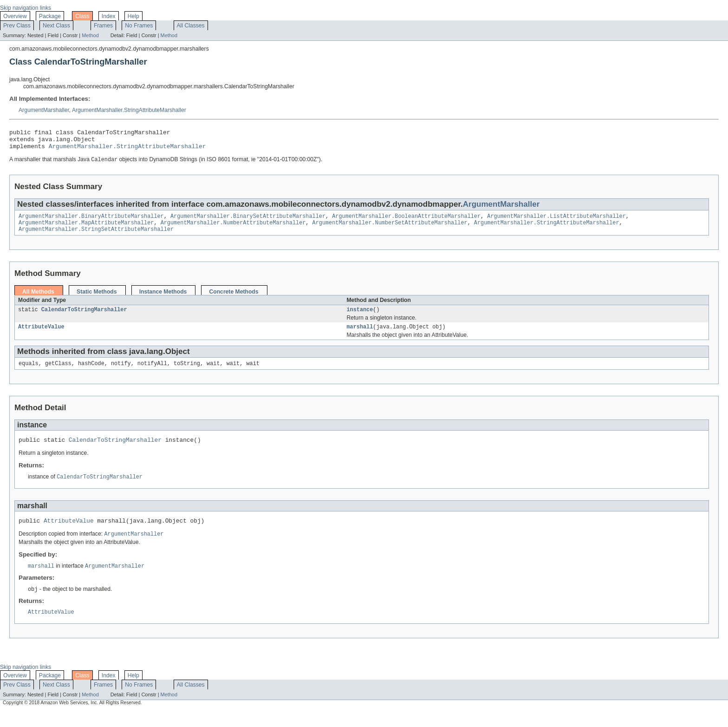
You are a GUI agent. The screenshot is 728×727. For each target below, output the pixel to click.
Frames (103, 26)
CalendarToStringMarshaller (84, 318)
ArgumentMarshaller (44, 110)
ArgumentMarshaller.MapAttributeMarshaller (86, 229)
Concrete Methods (234, 299)
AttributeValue (41, 336)
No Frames (139, 26)
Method (90, 35)
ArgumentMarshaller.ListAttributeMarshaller (556, 222)
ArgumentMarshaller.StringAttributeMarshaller (129, 110)
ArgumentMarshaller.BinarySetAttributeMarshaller (248, 222)
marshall (360, 336)
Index (109, 16)
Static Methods (97, 299)
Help (133, 16)
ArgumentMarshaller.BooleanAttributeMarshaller (406, 222)
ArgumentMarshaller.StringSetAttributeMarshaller (96, 236)
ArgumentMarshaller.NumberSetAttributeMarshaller (390, 229)
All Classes (191, 26)
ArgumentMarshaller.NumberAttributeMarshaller (233, 229)
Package (50, 16)
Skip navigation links (26, 8)
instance (360, 318)
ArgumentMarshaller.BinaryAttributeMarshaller (91, 222)
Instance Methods (163, 299)
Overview (15, 16)
